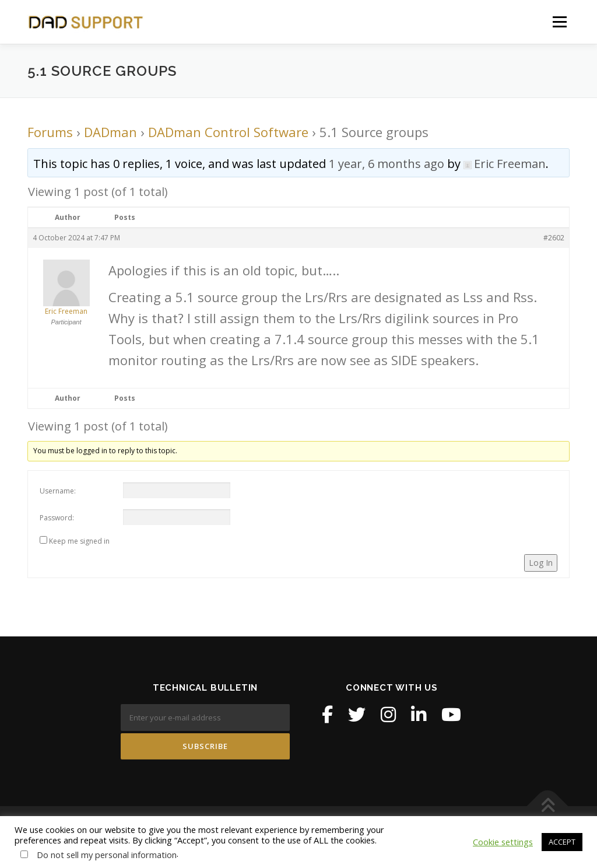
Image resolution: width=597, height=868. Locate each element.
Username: (58, 491)
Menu (559, 22)
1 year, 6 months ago (387, 164)
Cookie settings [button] (503, 842)
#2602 (554, 238)
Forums (50, 132)
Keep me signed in (79, 541)
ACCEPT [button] (562, 842)
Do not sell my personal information (107, 855)
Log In (541, 563)
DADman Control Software (228, 132)
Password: (57, 518)
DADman (110, 132)
